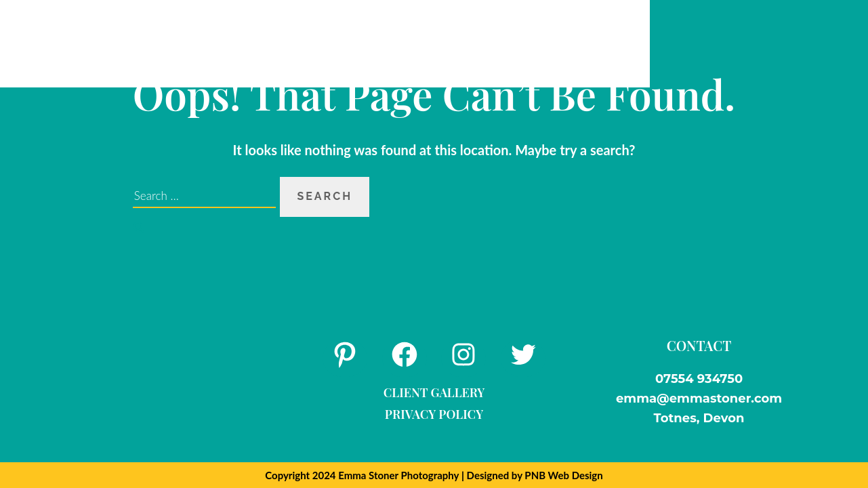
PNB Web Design (563, 475)
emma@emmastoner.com (699, 399)
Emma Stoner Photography (398, 475)
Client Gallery (434, 392)
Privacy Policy (434, 414)
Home (144, 43)
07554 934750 (699, 379)
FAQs (365, 43)
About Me (215, 43)
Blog (418, 43)
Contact (584, 43)
